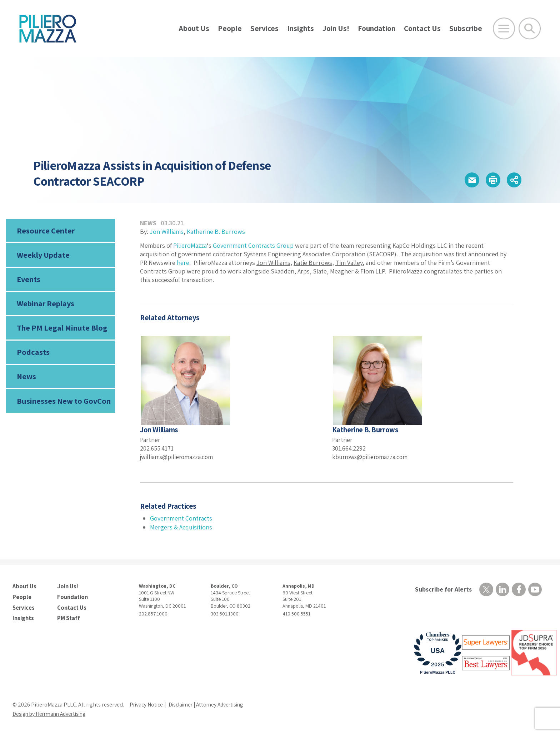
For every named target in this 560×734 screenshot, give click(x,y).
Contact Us (422, 28)
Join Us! (336, 28)
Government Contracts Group (253, 245)
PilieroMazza (190, 245)
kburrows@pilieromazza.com (371, 456)
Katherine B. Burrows (216, 232)
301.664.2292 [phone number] (349, 448)
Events (29, 280)
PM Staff (68, 617)
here (183, 263)
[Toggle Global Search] (530, 29)
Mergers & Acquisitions (181, 527)
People (230, 28)
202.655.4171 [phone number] (157, 448)
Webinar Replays (45, 305)
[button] (469, 180)
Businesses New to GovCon (63, 404)
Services (264, 28)
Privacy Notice (147, 704)
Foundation (377, 28)
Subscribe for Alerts (443, 589)
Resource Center (45, 231)
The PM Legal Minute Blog (62, 330)
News (26, 379)
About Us (194, 28)
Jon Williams (167, 232)
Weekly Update (43, 256)
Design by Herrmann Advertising (52, 713)
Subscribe (466, 28)
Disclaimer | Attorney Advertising (210, 704)
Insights (301, 28)
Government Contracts (181, 518)
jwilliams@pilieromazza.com (178, 456)
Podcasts (32, 355)
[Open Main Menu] (504, 29)
